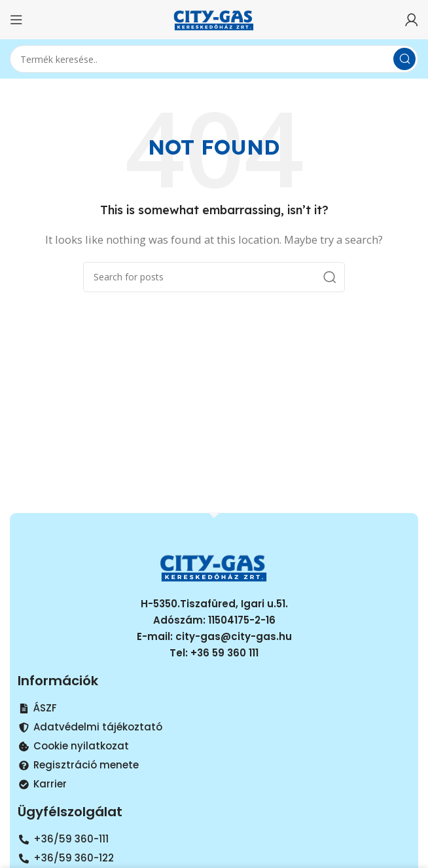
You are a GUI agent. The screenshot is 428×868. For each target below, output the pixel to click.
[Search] (214, 59)
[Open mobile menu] (16, 20)
